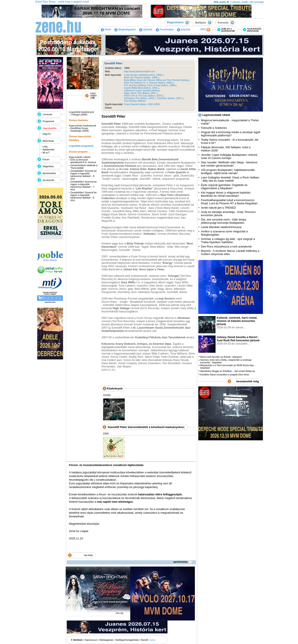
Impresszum (91, 640)
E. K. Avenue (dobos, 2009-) (158, 83)
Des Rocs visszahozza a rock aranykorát (226, 246)
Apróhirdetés (49, 173)
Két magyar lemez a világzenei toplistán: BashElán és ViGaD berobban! (226, 194)
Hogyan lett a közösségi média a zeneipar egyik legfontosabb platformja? (230, 134)
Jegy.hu (47, 134)
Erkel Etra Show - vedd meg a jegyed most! (62, 2)
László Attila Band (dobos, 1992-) (141, 88)
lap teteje (89, 555)
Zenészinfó (48, 180)
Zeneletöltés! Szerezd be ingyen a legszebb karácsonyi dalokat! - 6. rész (84, 196)
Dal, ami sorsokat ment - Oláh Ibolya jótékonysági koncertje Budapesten (223, 221)
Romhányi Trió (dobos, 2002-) (140, 98)
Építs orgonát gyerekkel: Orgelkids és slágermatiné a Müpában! (224, 187)
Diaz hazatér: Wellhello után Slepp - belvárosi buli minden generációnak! (229, 164)
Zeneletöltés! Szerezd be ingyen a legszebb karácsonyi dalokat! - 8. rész (84, 175)
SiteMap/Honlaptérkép (127, 640)
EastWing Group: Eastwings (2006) (80, 129)
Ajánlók (146, 30)
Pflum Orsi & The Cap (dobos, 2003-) (144, 96)
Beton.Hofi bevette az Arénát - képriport (221, 357)
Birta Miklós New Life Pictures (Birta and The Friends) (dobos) (157, 80)
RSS (205, 30)
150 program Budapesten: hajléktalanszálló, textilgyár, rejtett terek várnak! (228, 172)
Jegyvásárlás (50, 128)
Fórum (46, 159)
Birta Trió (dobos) (133, 83)
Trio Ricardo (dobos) (135, 101)
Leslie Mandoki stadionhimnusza (221, 227)
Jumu (152, 640)
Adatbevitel (48, 150)
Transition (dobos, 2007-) (170, 98)
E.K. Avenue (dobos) (135, 85)
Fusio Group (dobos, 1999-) (162, 85)
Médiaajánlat (106, 640)
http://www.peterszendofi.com (140, 71)
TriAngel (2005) (79, 115)
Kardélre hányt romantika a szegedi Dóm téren (225, 375)
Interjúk (184, 30)
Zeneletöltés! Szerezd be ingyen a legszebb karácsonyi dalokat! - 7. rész (84, 186)
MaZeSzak (48, 141)
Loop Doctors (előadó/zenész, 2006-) (144, 75)
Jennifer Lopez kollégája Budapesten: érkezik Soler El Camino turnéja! (229, 156)
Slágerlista (48, 166)
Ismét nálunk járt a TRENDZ (218, 208)
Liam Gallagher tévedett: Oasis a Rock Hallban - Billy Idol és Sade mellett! (230, 179)
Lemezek (47, 114)
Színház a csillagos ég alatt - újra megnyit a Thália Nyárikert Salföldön (228, 241)
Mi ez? (46, 153)
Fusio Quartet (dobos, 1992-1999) (142, 104)
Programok (48, 121)
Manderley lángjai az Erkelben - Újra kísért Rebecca (228, 371)
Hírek (106, 30)
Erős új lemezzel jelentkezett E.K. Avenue (83, 161)
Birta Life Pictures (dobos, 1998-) (141, 77)
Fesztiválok (165, 30)
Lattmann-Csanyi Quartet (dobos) (142, 90)
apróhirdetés (183, 562)
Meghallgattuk (125, 30)
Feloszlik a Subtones (214, 128)
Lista (45, 146)
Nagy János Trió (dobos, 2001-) (141, 93)
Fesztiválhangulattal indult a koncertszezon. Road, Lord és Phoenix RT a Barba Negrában (229, 202)
